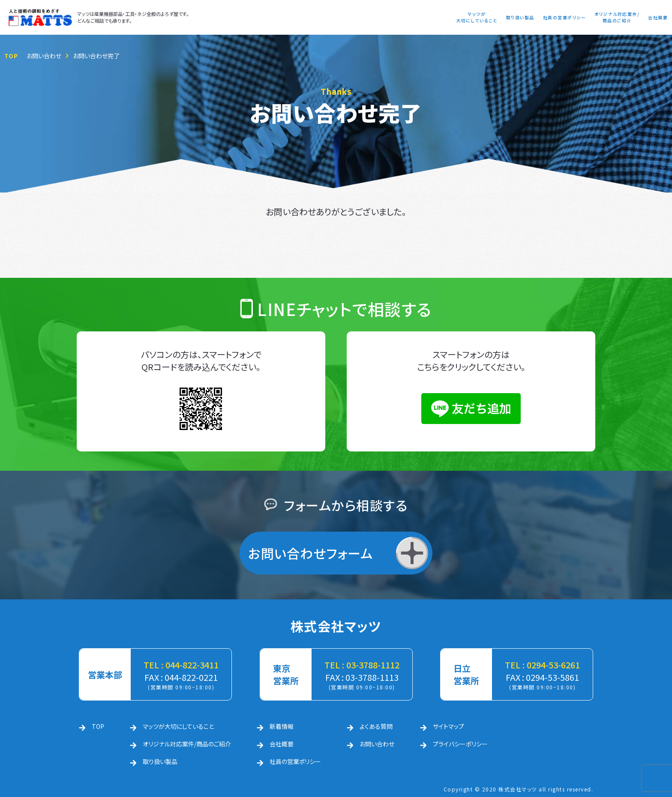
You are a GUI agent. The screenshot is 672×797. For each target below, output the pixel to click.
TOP (11, 56)
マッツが (477, 17)
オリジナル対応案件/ (617, 17)
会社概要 (658, 17)
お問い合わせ (44, 56)
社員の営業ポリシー (565, 17)
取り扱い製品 (520, 17)
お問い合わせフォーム (310, 553)
